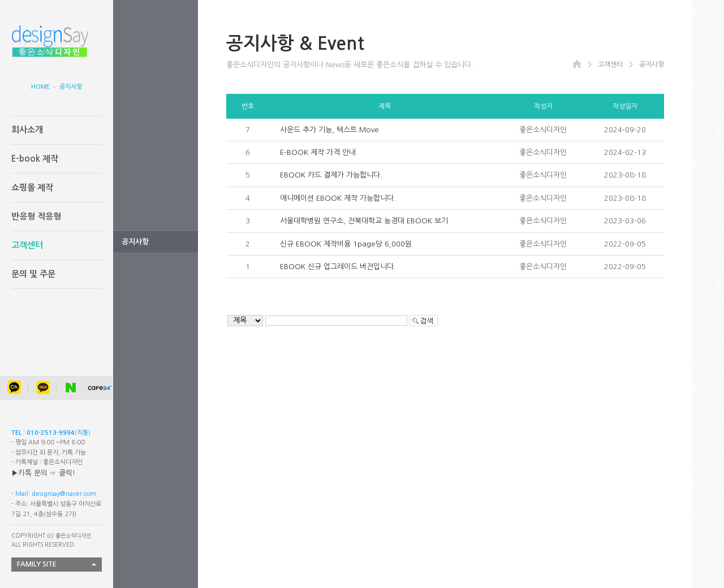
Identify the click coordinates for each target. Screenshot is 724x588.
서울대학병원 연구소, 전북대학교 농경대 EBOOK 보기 (364, 221)
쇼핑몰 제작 (32, 187)
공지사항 (71, 87)
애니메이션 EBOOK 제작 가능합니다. (338, 198)
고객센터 (27, 245)
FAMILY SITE (37, 564)
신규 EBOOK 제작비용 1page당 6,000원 (346, 244)
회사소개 (27, 130)
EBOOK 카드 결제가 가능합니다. (331, 175)
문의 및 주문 (33, 274)
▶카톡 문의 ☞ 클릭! (43, 473)
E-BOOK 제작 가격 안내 (318, 152)
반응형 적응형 (36, 216)
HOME (40, 87)
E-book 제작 (35, 159)
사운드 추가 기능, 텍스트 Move (329, 130)
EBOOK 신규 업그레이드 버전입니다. (338, 267)
